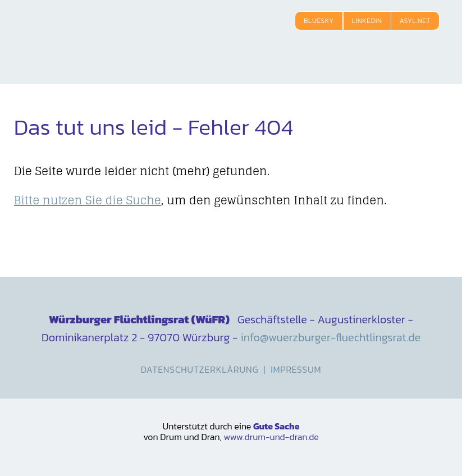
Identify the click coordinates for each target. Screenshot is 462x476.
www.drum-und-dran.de (271, 437)
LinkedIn (367, 21)
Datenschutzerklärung (200, 369)
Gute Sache (276, 426)
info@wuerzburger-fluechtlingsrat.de (330, 337)
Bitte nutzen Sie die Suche (88, 200)
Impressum (296, 369)
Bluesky (319, 21)
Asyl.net (415, 21)
